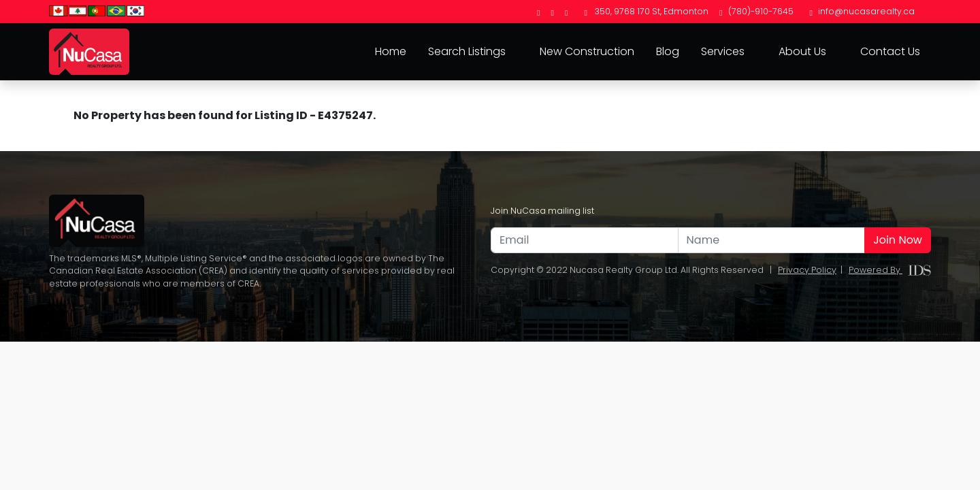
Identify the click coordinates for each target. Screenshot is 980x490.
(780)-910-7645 (756, 11)
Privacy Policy (807, 270)
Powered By (890, 270)
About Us (802, 51)
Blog (668, 51)
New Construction (587, 51)
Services (723, 51)
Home (391, 51)
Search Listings (467, 51)
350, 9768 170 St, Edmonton (647, 11)
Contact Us (890, 51)
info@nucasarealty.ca (862, 11)
